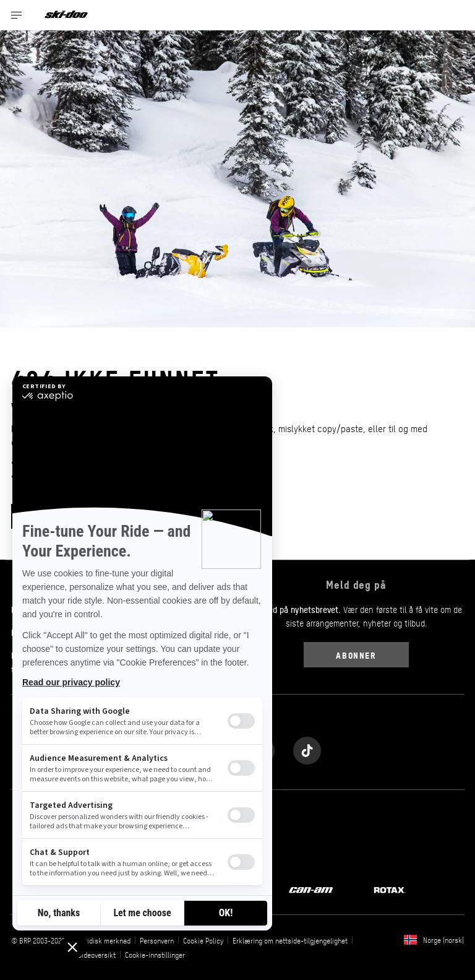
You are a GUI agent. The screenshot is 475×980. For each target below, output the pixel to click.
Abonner (356, 655)
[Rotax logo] (390, 889)
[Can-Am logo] (311, 889)
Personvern (157, 940)
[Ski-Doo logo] (66, 15)
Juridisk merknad (104, 940)
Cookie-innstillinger (155, 955)
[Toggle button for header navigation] (17, 15)
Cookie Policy (203, 940)
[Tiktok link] (307, 748)
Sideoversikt (97, 955)
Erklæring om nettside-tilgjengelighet (290, 940)
